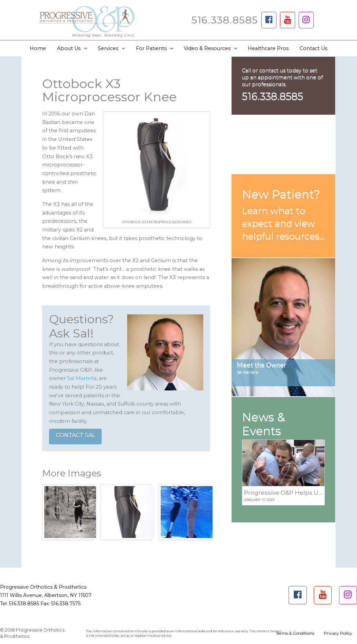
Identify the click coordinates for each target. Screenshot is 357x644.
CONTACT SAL (75, 435)
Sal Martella (82, 378)
